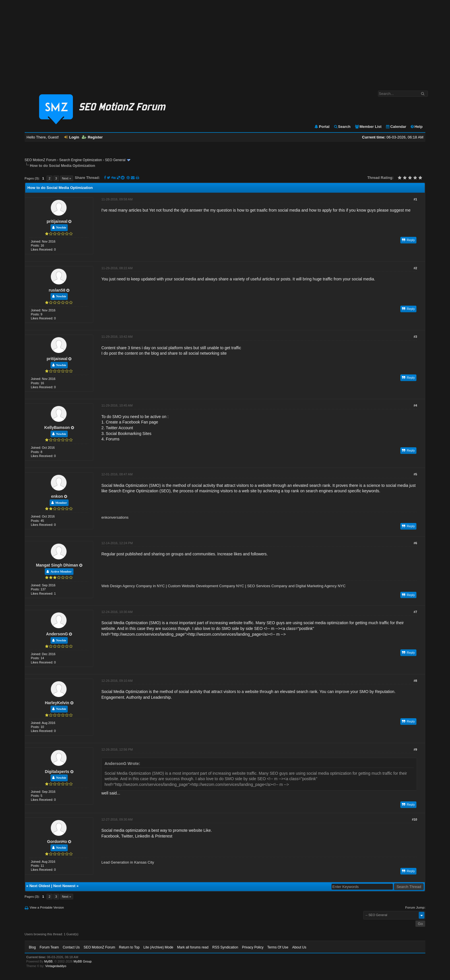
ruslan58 (57, 290)
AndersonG (57, 634)
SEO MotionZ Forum (40, 160)
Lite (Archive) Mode (158, 947)
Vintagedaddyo (56, 966)
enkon (57, 496)
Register (92, 137)
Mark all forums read (193, 947)
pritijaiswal (57, 221)
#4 (415, 405)
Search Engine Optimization (81, 160)
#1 (415, 199)
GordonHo (57, 842)
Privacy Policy (253, 947)
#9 (415, 749)
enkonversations (115, 517)
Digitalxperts (57, 772)
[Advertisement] (225, 42)
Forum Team (49, 947)
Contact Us (71, 947)
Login (72, 137)
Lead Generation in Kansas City (128, 862)
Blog (32, 947)
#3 (415, 337)
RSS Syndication (225, 947)
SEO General (115, 160)
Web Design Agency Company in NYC (133, 586)
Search (342, 127)
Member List (368, 127)
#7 (415, 612)
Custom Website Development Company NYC (206, 586)
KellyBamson (57, 427)
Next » (67, 178)
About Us (299, 947)
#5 (415, 474)
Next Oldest (40, 886)
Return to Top (129, 947)
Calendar (396, 127)
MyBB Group (83, 961)
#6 (415, 543)
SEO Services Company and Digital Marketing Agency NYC (296, 586)
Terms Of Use (278, 947)
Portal (322, 127)
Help (416, 127)
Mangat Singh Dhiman (57, 565)
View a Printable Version (47, 907)
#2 (415, 268)
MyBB (48, 961)
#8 (415, 681)
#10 (414, 819)
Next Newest (64, 886)
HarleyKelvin (57, 703)
